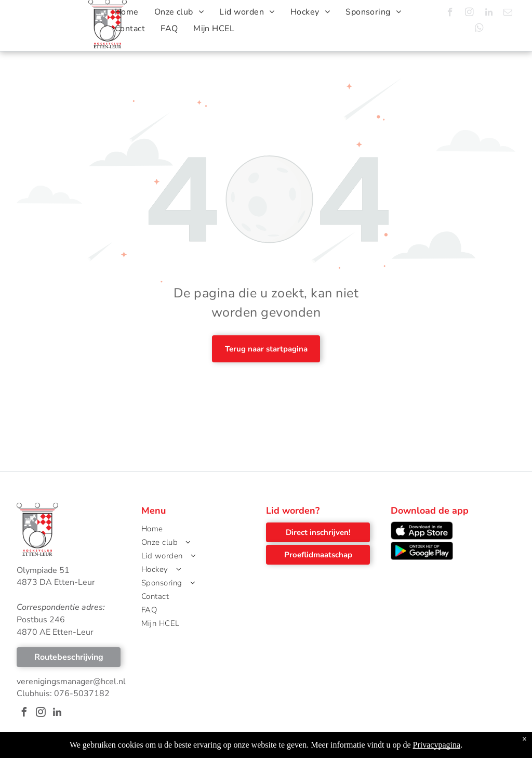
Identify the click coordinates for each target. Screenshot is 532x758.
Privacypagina (437, 751)
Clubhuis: (34, 694)
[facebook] (450, 14)
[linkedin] (489, 14)
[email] (508, 14)
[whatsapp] (479, 29)
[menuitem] (127, 12)
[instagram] (469, 14)
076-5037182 (82, 694)
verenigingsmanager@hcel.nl (71, 682)
